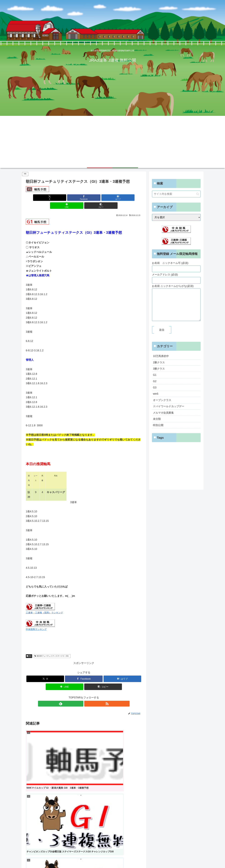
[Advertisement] (113, 138)
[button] (123, 198)
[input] (176, 194)
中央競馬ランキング (36, 621)
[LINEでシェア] (103, 198)
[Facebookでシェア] (64, 198)
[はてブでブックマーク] (84, 198)
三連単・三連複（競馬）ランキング (44, 605)
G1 (29, 648)
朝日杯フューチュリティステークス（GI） (52, 648)
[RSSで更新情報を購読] (87, 696)
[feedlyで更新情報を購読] (80, 696)
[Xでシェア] (45, 198)
